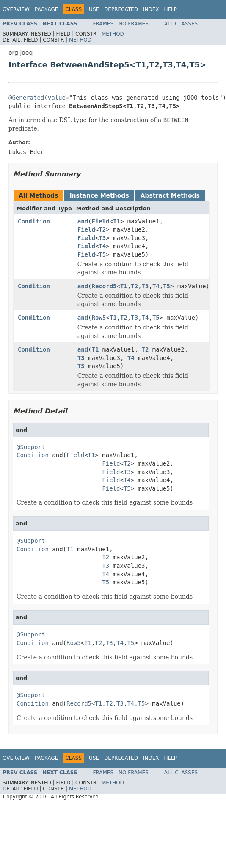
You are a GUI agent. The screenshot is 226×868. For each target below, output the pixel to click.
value (57, 98)
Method (113, 34)
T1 (117, 221)
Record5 (104, 286)
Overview (16, 9)
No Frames (134, 24)
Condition (34, 221)
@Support (31, 447)
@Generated (26, 98)
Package (46, 9)
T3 (102, 238)
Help (170, 9)
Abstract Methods (170, 195)
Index (151, 9)
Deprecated (121, 9)
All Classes (181, 24)
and (83, 221)
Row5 (99, 318)
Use (94, 9)
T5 (102, 254)
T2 (102, 229)
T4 (102, 246)
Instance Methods (99, 195)
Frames (103, 24)
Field (101, 221)
